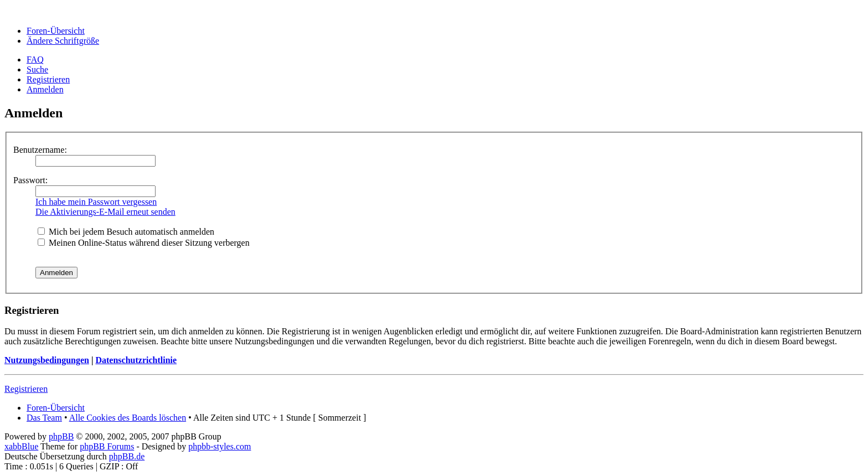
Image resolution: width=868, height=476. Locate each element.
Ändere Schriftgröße (63, 41)
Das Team (44, 418)
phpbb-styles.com (219, 446)
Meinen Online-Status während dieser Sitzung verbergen (144, 243)
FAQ (35, 59)
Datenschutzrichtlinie (136, 360)
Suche (37, 69)
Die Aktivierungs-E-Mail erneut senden (105, 212)
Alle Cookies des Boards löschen (128, 418)
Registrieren (48, 79)
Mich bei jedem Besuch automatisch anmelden (126, 232)
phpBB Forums (107, 446)
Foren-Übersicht (56, 31)
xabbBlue (21, 446)
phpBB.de (127, 456)
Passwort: (30, 180)
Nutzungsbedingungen (47, 360)
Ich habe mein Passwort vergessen (96, 202)
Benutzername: (40, 150)
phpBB (61, 436)
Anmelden (45, 89)
